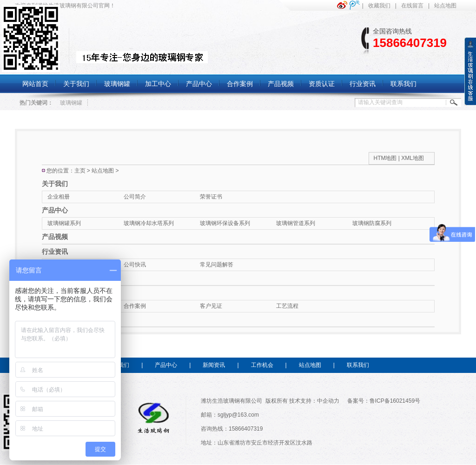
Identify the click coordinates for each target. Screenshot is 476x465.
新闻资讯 (214, 365)
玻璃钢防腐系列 (372, 223)
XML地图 (413, 158)
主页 (80, 171)
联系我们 (358, 365)
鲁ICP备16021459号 (395, 401)
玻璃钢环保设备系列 (225, 223)
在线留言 (412, 6)
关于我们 (55, 184)
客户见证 (211, 306)
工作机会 (262, 365)
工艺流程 (287, 306)
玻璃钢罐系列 (64, 223)
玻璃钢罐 (71, 103)
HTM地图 (385, 158)
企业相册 (59, 197)
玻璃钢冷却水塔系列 (149, 223)
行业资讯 (55, 252)
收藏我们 (379, 6)
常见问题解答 (217, 265)
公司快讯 (135, 265)
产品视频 (55, 237)
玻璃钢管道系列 (296, 223)
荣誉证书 (211, 197)
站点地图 (445, 6)
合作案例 (135, 306)
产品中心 (55, 210)
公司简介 (135, 197)
